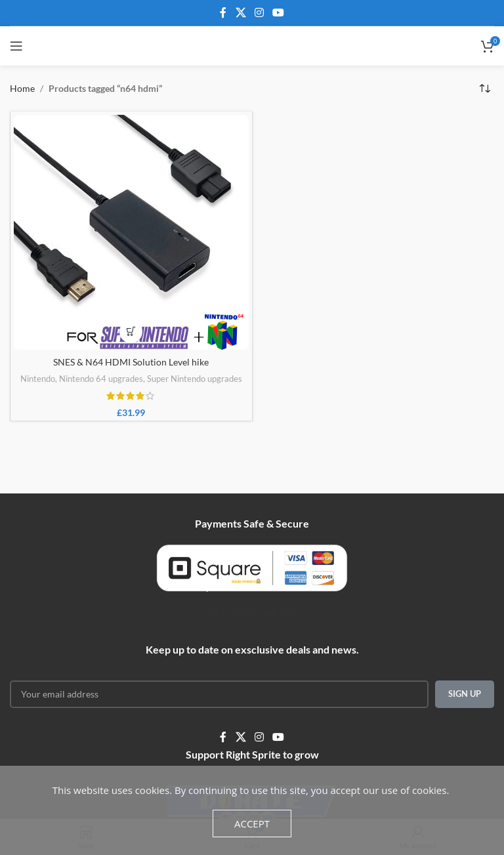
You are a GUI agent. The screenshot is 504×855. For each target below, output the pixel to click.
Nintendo (38, 379)
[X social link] (241, 12)
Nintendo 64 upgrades (101, 379)
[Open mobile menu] (16, 46)
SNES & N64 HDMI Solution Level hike (131, 362)
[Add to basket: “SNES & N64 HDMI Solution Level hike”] (131, 332)
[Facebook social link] (223, 12)
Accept (252, 824)
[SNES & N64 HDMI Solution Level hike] (131, 232)
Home (22, 88)
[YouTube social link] (279, 12)
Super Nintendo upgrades (195, 379)
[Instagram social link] (259, 12)
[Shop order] (484, 89)
